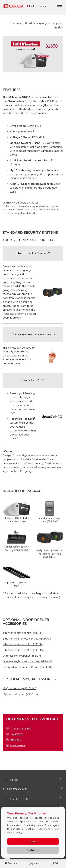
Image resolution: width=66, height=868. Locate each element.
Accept (33, 841)
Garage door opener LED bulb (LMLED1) (27, 667)
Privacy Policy (15, 833)
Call (55, 864)
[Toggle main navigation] (59, 5)
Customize (33, 850)
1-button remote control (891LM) (23, 633)
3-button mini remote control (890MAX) (27, 639)
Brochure (16, 740)
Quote (33, 864)
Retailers (11, 864)
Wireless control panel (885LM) (22, 656)
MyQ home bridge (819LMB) (20, 688)
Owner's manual (21, 728)
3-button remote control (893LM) (23, 644)
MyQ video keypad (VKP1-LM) (21, 694)
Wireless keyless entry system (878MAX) (28, 661)
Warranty (17, 734)
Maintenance (18, 745)
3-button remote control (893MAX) (24, 650)
